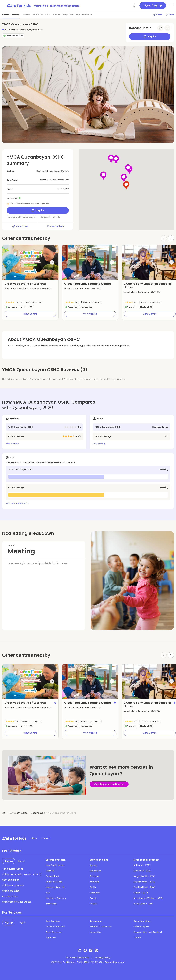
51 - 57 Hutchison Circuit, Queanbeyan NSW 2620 (28, 289)
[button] (15, 276)
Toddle (137, 938)
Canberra (95, 893)
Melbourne (95, 871)
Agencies (51, 938)
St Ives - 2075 (141, 893)
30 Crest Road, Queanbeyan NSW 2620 (83, 289)
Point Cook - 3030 (143, 904)
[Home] (4, 813)
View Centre (30, 314)
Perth (93, 887)
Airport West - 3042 (144, 882)
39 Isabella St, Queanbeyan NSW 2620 (142, 292)
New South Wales (18, 813)
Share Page (20, 226)
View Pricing (99, 444)
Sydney (94, 865)
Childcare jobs (141, 927)
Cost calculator (11, 880)
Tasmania (51, 904)
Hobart (94, 904)
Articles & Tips (10, 896)
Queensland (52, 876)
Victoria (50, 871)
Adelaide (94, 882)
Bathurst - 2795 (142, 865)
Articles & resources (101, 927)
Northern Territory (56, 898)
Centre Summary (11, 15)
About (34, 838)
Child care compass (13, 885)
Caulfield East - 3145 (144, 887)
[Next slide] (171, 238)
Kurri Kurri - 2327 (142, 871)
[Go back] (4, 5)
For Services (12, 912)
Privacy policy (103, 958)
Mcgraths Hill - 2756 (144, 876)
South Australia (54, 882)
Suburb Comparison (63, 15)
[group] (30, 262)
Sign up (9, 861)
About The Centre (42, 15)
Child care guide (11, 891)
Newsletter (96, 932)
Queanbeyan (38, 813)
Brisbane (94, 876)
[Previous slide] (9, 262)
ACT (48, 893)
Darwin (93, 898)
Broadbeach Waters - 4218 (148, 898)
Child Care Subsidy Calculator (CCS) (22, 874)
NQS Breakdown (84, 15)
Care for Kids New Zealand (148, 932)
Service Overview (55, 927)
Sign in (21, 861)
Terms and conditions (77, 958)
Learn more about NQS (17, 503)
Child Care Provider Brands (17, 902)
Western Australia (56, 887)
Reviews (26, 15)
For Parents (12, 851)
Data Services (53, 932)
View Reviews (12, 444)
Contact (46, 838)
